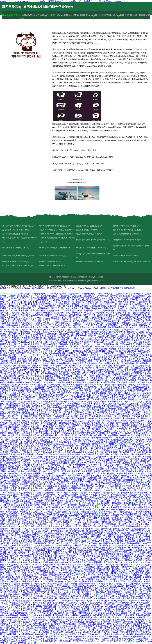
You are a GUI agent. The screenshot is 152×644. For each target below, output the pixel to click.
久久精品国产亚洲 (75, 539)
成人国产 (40, 465)
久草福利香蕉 (102, 296)
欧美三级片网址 (125, 459)
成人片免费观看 (114, 507)
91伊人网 (4, 603)
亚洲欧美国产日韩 (71, 410)
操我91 (68, 421)
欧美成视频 (98, 446)
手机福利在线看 (139, 454)
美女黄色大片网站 (141, 524)
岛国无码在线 (29, 395)
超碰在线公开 (39, 550)
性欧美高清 (94, 577)
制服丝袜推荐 (21, 605)
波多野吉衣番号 (91, 548)
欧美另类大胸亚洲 (74, 387)
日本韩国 (37, 399)
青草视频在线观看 (107, 554)
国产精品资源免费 (100, 399)
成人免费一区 (124, 524)
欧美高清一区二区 (98, 603)
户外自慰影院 (12, 442)
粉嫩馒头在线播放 (102, 569)
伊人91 (3, 588)
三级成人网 (125, 397)
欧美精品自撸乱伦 (29, 512)
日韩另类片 (34, 641)
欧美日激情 (146, 382)
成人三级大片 (98, 374)
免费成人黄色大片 (22, 421)
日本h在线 (131, 327)
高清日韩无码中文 (82, 641)
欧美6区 (124, 421)
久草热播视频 (81, 359)
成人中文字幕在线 (137, 552)
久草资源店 (71, 444)
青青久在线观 (141, 450)
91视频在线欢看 (116, 361)
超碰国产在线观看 (102, 471)
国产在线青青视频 (49, 499)
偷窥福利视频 (7, 465)
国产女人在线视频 (115, 346)
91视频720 (56, 317)
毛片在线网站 (138, 641)
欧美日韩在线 (50, 607)
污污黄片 (95, 586)
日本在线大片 (61, 315)
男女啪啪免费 (42, 300)
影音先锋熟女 (21, 586)
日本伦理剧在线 (32, 402)
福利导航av (25, 336)
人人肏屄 (30, 300)
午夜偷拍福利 (131, 370)
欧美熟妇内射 (98, 423)
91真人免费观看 (94, 421)
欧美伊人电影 (29, 351)
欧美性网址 (11, 342)
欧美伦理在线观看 (93, 431)
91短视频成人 (72, 603)
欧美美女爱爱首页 (120, 410)
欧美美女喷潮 (69, 537)
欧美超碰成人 (38, 507)
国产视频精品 (115, 404)
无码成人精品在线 (37, 526)
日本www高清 (94, 634)
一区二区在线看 (67, 435)
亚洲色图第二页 (87, 486)
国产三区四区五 (15, 499)
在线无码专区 (142, 639)
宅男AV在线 (34, 490)
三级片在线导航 (34, 393)
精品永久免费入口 (44, 554)
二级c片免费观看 (98, 327)
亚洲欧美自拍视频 (76, 353)
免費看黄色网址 (9, 620)
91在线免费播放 (11, 484)
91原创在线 (62, 516)
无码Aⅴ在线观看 (136, 573)
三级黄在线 (52, 639)
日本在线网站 (110, 535)
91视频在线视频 (138, 637)
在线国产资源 (97, 452)
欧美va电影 (130, 346)
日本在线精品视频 (95, 380)
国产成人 (104, 586)
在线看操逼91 (49, 493)
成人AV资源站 (64, 493)
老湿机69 (10, 321)
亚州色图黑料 (141, 342)
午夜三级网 (24, 558)
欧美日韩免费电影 (62, 302)
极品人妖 (14, 556)
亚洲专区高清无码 (70, 495)
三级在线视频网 (109, 579)
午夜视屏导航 (26, 615)
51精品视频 (113, 435)
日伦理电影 (25, 332)
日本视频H (113, 486)
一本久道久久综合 (108, 353)
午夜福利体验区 (32, 565)
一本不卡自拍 (7, 605)
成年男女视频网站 (126, 482)
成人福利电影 (104, 410)
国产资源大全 (24, 366)
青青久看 (79, 340)
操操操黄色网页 (120, 552)
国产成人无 (46, 325)
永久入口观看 (84, 474)
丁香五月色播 (45, 603)
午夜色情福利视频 (14, 402)
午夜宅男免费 (53, 560)
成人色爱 (67, 452)
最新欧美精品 (102, 626)
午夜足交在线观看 (12, 545)
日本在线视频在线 (41, 308)
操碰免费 (120, 539)
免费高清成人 (132, 395)
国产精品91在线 (76, 330)
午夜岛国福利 (108, 438)
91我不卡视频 (26, 503)
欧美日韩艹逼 (26, 330)
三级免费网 (116, 313)
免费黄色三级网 (37, 509)
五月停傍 (32, 321)
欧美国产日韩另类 (138, 503)
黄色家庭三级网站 (64, 349)
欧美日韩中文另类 (112, 463)
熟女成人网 (116, 467)
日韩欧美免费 (23, 495)
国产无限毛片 (72, 389)
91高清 (88, 509)
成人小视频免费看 (61, 304)
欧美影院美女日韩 (33, 469)
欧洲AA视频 (9, 628)
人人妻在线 (57, 414)
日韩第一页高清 (85, 402)
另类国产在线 (17, 486)
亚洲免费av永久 (44, 372)
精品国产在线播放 (62, 418)
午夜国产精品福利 (68, 296)
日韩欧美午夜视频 (111, 476)
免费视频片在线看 (34, 588)
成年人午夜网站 (83, 446)
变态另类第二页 (94, 465)
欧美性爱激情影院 (132, 480)
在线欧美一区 (91, 330)
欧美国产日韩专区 (87, 584)
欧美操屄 (51, 550)
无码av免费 (145, 395)
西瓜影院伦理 (14, 433)
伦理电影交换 (68, 605)
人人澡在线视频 (53, 465)
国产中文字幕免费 (68, 573)
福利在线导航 (121, 457)
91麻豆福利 (6, 315)
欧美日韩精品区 (77, 622)
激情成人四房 (83, 607)
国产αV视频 (81, 541)
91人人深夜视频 (142, 603)
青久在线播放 (37, 370)
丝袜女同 (115, 567)
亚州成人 (61, 550)
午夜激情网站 (142, 493)
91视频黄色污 (21, 505)
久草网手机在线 (126, 490)
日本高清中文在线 (17, 497)
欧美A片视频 (87, 552)
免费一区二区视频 (140, 397)
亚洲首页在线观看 (117, 349)
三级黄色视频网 (67, 336)
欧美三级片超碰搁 (41, 332)
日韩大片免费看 (13, 522)
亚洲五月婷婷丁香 (17, 609)
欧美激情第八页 (56, 421)
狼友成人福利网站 (23, 461)
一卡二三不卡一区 (27, 355)
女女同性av (109, 609)
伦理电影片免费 (13, 577)
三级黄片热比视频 (84, 617)
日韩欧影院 (44, 404)
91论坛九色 (145, 308)
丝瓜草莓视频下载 (113, 607)
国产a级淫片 (113, 427)
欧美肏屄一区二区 (120, 298)
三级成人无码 (119, 431)
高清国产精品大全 (108, 512)
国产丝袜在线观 (79, 418)
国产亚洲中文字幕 (33, 486)
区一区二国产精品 (130, 499)
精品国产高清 (107, 550)
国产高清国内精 (105, 315)
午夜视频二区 (100, 435)
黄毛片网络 (56, 480)
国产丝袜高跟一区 (32, 306)
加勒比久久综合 (91, 596)
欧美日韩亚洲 (108, 319)
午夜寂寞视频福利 (49, 641)
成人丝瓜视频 (100, 402)
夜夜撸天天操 (75, 366)
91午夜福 (133, 378)
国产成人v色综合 (58, 294)
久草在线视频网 (37, 567)
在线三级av (5, 302)
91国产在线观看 (90, 372)
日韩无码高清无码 (113, 622)
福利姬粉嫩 (38, 406)
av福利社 (107, 431)
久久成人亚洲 (43, 412)
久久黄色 (18, 535)
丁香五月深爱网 (97, 317)
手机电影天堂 (47, 378)
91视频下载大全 (69, 474)
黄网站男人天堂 (144, 617)
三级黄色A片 (143, 353)
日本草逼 (142, 378)
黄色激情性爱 (61, 512)
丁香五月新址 (87, 533)
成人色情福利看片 (33, 474)
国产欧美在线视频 (119, 296)
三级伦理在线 (8, 385)
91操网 (78, 522)
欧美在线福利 (14, 482)
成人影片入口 (51, 596)
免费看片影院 (33, 296)
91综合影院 (54, 584)
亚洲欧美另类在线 (127, 353)
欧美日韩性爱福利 (73, 440)
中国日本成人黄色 (61, 615)
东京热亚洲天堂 (123, 372)
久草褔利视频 (96, 562)
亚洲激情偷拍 (104, 357)
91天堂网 (69, 395)
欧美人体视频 (76, 501)
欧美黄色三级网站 (136, 554)
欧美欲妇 (134, 357)
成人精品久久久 (63, 397)
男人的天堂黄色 (31, 499)
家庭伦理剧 (126, 533)
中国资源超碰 (143, 346)
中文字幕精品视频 (54, 567)
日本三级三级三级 (17, 300)
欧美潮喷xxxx (48, 349)
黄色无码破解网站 (124, 556)
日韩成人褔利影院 (114, 408)
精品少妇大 (84, 535)
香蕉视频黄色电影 (57, 628)
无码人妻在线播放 (135, 598)
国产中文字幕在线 (39, 353)
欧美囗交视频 (17, 603)
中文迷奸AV (36, 376)
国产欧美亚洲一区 (14, 516)
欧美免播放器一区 (88, 389)
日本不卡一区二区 (89, 554)
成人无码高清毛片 (90, 454)
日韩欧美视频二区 (49, 598)
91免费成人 (86, 615)
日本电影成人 (78, 482)
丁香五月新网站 (52, 406)
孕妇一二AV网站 (74, 524)
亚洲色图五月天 (69, 624)
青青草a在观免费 (8, 501)
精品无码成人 (95, 414)
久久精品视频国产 (9, 355)
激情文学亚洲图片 (41, 366)
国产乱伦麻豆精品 (41, 478)
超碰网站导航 (119, 569)
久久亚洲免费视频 (91, 522)
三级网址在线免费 (26, 342)
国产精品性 (87, 592)
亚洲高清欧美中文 (40, 294)
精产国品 (63, 552)
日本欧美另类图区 (52, 376)
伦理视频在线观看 (41, 624)
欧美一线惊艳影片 (126, 474)
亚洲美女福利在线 (79, 448)
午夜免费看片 (39, 514)
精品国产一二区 (119, 505)
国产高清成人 (98, 565)
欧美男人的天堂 (9, 338)
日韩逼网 (50, 467)
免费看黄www (46, 630)
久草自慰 (110, 423)
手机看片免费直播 (19, 448)
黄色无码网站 (94, 442)
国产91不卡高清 (92, 391)
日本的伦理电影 (30, 522)
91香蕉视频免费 (137, 545)
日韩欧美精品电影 (120, 503)
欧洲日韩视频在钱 (19, 457)
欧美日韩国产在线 (139, 628)
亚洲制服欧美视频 (129, 427)
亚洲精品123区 (95, 478)
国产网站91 (91, 385)
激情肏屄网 (22, 368)
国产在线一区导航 (25, 317)
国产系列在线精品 (65, 565)
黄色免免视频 (145, 376)
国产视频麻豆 (58, 346)
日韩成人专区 (93, 397)
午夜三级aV (116, 340)
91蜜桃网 (50, 501)
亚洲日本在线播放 (119, 626)
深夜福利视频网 (33, 382)
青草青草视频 (116, 615)
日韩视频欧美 (112, 611)
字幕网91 (23, 488)
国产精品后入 (60, 484)
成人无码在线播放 (10, 440)
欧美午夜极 (106, 577)
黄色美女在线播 (72, 332)
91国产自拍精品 (69, 327)
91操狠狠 (17, 584)
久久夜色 (22, 359)
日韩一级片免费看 (65, 306)
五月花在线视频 (63, 509)
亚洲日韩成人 (35, 361)
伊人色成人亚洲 (62, 351)
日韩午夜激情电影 (94, 425)
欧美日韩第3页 (79, 397)
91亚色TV (119, 590)
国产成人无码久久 (116, 448)
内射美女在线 (87, 529)
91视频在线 (145, 300)
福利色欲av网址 (21, 590)
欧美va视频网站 (108, 474)
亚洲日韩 (101, 433)
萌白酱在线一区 (111, 425)
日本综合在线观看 (131, 558)
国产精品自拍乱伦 (107, 545)
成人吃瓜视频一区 (138, 421)
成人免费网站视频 (94, 531)
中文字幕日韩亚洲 (74, 313)
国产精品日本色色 (43, 418)
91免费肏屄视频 (96, 418)
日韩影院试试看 (57, 444)
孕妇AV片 (105, 340)
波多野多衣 (15, 581)
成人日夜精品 (21, 639)
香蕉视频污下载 (15, 357)
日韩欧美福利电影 (58, 298)
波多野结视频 (103, 601)
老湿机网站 (55, 300)
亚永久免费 (21, 321)
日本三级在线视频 (63, 545)
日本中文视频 (51, 370)
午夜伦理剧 (22, 641)
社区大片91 (60, 554)
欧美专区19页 (103, 313)
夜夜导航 (143, 325)
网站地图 (130, 288)
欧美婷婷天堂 (34, 349)
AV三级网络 (32, 471)
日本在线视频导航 (31, 435)
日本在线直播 (78, 334)
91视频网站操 (103, 613)
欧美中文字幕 (49, 359)
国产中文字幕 (94, 319)
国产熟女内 (110, 338)
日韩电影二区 (104, 505)
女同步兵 (113, 412)
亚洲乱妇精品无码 (63, 321)
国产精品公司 (29, 412)
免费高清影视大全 (72, 558)
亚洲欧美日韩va (97, 300)
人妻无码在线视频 (17, 296)
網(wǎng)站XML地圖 (57, 277)
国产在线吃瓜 (146, 505)
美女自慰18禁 (135, 457)
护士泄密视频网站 (19, 431)
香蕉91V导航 (6, 567)
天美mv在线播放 (80, 493)
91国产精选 (64, 596)
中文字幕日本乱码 (9, 488)
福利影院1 (6, 378)
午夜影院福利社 (74, 639)
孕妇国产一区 (117, 370)
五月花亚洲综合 (11, 509)
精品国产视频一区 (14, 579)
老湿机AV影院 (33, 446)
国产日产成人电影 (56, 617)
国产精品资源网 (15, 425)
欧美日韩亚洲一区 (72, 626)
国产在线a (125, 469)
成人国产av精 (78, 509)
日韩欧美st (96, 438)
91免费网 (133, 626)
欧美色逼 (10, 467)
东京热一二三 (24, 620)
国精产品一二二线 (96, 336)
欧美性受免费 (57, 632)
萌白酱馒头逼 (40, 543)
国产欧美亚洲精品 (128, 351)
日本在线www (46, 471)
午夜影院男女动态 (137, 429)
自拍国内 (75, 615)
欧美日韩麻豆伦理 (49, 461)
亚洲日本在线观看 (49, 344)
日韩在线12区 (124, 548)
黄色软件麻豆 (138, 571)
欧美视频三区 (49, 541)
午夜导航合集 (62, 501)
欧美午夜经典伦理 (99, 355)
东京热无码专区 (139, 315)
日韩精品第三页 (11, 332)
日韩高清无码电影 (91, 639)
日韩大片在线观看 (74, 514)
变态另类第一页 (22, 607)
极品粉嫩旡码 (39, 438)
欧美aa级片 (81, 601)
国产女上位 (74, 630)
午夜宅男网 (78, 363)
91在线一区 (87, 558)
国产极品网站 (43, 433)
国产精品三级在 (92, 620)
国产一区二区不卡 (49, 357)
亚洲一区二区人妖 (46, 355)
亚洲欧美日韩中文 (12, 463)
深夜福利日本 (80, 442)
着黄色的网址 (68, 340)
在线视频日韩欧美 (74, 310)
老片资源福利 (42, 444)
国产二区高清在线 (12, 372)
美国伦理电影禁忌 (53, 410)
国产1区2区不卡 (22, 298)
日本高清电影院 (15, 474)
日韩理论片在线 (38, 558)
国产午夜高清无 (128, 632)
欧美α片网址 (37, 607)
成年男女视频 (39, 537)
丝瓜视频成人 (48, 382)
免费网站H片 (92, 302)
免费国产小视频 (93, 482)
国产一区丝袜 (84, 344)
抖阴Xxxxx (124, 478)
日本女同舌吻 (48, 459)
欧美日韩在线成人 (96, 624)
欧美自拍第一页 (18, 596)
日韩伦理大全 (110, 490)
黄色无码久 (56, 433)
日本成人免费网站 (109, 588)
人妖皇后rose (109, 414)
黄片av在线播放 (106, 294)
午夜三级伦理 (23, 628)
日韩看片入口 (123, 389)
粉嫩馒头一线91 (141, 459)
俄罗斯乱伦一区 (30, 404)
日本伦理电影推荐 (84, 435)
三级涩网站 (85, 308)
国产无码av (139, 490)
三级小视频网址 (94, 476)
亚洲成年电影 (97, 488)
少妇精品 (19, 465)
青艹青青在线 (79, 465)
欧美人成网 (138, 497)
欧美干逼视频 (43, 414)
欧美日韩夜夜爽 (131, 607)
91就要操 (24, 509)
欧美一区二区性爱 (75, 391)
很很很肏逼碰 (47, 586)
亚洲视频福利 (85, 503)
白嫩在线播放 (85, 406)
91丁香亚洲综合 (126, 304)
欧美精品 (139, 304)
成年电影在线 (27, 575)
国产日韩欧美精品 (135, 569)
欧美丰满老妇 (24, 501)
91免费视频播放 (64, 363)
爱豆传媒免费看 (126, 450)
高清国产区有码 (39, 338)
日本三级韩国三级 (30, 577)
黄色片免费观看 (74, 548)
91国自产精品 (25, 514)
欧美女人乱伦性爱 (84, 598)
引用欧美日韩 (95, 637)
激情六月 (120, 465)
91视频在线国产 (11, 503)
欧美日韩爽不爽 (20, 613)
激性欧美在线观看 (117, 444)
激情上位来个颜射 (94, 622)
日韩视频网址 (33, 363)
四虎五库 (142, 522)
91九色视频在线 (115, 592)
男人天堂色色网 (140, 366)
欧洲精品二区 (89, 440)
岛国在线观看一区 (49, 609)
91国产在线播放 (17, 391)
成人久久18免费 (46, 512)
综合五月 (112, 393)
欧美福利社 (140, 338)
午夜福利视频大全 (12, 395)
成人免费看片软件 (44, 302)
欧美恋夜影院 (75, 357)
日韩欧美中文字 (67, 598)
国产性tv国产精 (11, 330)
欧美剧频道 (34, 598)
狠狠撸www (127, 567)
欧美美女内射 (97, 607)
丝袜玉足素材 (132, 586)
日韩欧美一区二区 (111, 514)
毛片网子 (69, 637)
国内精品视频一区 (128, 522)
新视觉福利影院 (67, 446)
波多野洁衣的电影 (44, 637)
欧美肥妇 (33, 304)
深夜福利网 (67, 319)
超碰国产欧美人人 (45, 323)
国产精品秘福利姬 (111, 493)
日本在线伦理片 (91, 387)
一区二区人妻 (101, 361)
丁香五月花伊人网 (38, 385)
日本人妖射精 (21, 560)
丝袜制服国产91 (59, 476)
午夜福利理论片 (22, 626)
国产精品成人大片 (69, 526)
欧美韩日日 (6, 507)
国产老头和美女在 (9, 558)
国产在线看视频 (88, 630)
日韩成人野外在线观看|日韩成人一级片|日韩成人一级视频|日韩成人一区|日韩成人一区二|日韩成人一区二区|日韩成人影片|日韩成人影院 (63, 288)
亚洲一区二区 (75, 594)
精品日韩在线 (93, 467)
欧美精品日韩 (127, 634)
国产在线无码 (137, 298)
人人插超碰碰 (74, 454)
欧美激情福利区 (132, 317)
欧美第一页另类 (108, 310)
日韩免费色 (126, 624)
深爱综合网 (42, 313)
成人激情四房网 (40, 552)
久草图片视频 (125, 387)
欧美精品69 (64, 520)
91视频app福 (125, 571)
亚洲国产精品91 (24, 399)
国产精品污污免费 (119, 495)
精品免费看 (74, 516)
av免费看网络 (107, 391)
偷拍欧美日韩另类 (113, 418)
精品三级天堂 (49, 393)
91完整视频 (53, 336)
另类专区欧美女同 (109, 454)
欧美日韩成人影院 (83, 395)
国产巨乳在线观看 (119, 429)
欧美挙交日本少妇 (45, 351)
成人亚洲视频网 (95, 609)
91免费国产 (120, 294)
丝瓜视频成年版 (67, 423)
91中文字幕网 (58, 389)
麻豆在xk (4, 349)
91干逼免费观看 (110, 497)
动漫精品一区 (74, 294)
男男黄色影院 (130, 520)
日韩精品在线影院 (117, 355)
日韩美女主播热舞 (32, 476)
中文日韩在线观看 (96, 541)
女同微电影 (58, 450)
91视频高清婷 (14, 520)
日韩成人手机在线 (119, 573)
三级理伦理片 (90, 628)
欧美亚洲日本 (113, 533)
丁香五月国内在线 (75, 550)
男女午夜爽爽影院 (70, 368)
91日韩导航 (34, 586)
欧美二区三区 (34, 505)
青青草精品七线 (74, 556)
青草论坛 (34, 484)
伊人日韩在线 (57, 332)
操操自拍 (8, 421)
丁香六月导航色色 (143, 438)
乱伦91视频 (11, 359)
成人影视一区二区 (60, 478)
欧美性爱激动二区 (108, 416)
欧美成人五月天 (81, 562)
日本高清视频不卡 (17, 334)
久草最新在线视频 (111, 634)
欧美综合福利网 (99, 444)
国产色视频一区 (78, 520)
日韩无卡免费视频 (9, 397)
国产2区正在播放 (56, 313)
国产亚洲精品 (75, 315)
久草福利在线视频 (71, 533)
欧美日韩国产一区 (75, 543)
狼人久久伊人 (22, 370)
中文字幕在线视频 (143, 565)
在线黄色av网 (63, 448)
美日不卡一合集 (82, 438)
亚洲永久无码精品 (51, 327)
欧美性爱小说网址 (76, 298)
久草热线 (26, 406)
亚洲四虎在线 (45, 416)
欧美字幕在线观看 (23, 308)
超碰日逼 (52, 338)
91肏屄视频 (64, 380)
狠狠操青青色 (119, 620)
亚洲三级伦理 (26, 543)
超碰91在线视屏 (13, 325)
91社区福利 (60, 427)
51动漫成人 (60, 524)
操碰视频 (20, 382)
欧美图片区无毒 (55, 558)
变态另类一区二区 (56, 310)
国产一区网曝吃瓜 (70, 560)
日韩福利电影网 (78, 459)
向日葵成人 (121, 509)
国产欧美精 (49, 590)
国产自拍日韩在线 (124, 565)
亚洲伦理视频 (17, 340)
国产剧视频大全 (68, 577)
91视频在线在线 (107, 596)
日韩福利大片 (33, 497)
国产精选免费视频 (116, 395)
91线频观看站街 (26, 634)
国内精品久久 (131, 590)
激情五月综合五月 (78, 408)
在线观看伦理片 (135, 581)
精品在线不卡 (84, 374)
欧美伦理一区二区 (113, 488)
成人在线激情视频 (92, 556)
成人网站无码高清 (29, 416)
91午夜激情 (112, 336)
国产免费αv (114, 603)
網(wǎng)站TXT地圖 (75, 277)
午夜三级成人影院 (45, 482)
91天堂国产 (109, 605)
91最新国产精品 (8, 418)
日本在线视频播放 (35, 596)
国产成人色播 (10, 571)
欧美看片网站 (29, 545)
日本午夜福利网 (104, 368)
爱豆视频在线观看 (143, 556)
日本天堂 (8, 590)
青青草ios (36, 459)
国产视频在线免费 (27, 397)
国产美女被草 (60, 630)
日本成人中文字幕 (100, 308)
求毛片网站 (90, 313)
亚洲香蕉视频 (99, 395)
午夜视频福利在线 (135, 355)
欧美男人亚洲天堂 (107, 459)
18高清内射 (95, 306)
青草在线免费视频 (134, 560)
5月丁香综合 (124, 454)
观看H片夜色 (35, 448)
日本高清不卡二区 (121, 484)
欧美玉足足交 (80, 319)
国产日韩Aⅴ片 (54, 495)
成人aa (142, 539)
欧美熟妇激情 (102, 573)
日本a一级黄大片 (63, 586)
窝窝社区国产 (120, 581)
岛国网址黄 (56, 412)
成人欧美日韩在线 (129, 514)
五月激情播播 (12, 512)
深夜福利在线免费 (69, 535)
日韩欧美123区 (78, 304)
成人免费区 (76, 372)
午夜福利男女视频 (83, 349)
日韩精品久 (141, 474)
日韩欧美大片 (86, 569)
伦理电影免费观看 (31, 427)
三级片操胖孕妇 (139, 372)
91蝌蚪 (36, 461)
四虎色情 (121, 543)
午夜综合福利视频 (71, 480)
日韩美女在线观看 (49, 402)
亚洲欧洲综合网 (30, 581)
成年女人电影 (112, 380)
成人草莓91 (29, 302)
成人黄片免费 (20, 643)
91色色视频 (60, 539)
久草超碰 (109, 590)
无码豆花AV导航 (92, 310)
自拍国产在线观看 (69, 611)
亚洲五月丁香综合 (137, 385)
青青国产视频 (19, 323)
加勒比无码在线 (137, 440)
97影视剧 (142, 323)
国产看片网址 (98, 325)
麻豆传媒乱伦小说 (109, 304)
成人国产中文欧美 (75, 620)
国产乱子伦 (26, 429)
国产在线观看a (11, 444)
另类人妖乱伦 (91, 545)
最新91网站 (75, 592)
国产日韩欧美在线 (33, 340)
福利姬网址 (28, 584)
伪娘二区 (82, 469)
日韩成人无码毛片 (61, 497)
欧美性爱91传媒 (91, 594)
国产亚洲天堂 (116, 584)
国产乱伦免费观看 (138, 310)
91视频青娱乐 (96, 605)
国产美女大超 (19, 315)
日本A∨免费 (81, 414)
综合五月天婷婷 (125, 512)
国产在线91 (31, 391)
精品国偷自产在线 (139, 389)
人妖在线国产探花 (65, 438)
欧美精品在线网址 (119, 613)
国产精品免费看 (70, 433)
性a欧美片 (133, 509)
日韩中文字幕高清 (33, 425)
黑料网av (49, 315)
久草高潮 (125, 637)
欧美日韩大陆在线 (56, 514)
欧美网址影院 (78, 302)
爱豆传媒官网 (78, 425)
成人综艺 (46, 476)
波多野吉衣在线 (117, 308)
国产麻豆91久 (37, 380)
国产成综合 (128, 622)
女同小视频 (74, 552)
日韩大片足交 (78, 421)
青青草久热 (8, 586)
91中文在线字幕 (42, 592)
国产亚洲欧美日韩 (126, 393)
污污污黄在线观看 (135, 444)
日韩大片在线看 (42, 594)
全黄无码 (76, 471)
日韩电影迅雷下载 (51, 474)
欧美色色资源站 (139, 529)
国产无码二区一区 (47, 516)
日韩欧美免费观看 (51, 340)
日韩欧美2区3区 (129, 323)
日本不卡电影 (56, 503)
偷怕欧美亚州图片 (70, 569)
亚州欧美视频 (84, 444)
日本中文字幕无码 (75, 378)
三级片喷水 (15, 480)
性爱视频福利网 (60, 408)
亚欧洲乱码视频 (92, 550)
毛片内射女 (82, 577)
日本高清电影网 (112, 323)
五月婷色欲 (130, 541)
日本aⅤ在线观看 (87, 368)
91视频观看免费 (130, 463)
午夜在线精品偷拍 (29, 556)
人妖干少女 (123, 545)
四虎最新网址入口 (100, 378)
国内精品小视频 (38, 310)
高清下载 (32, 643)
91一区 (126, 488)
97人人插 (106, 298)
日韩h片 (115, 571)
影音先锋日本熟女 (89, 495)
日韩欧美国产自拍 (131, 374)
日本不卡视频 (92, 416)
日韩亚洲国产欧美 (108, 501)
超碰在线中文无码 (126, 537)
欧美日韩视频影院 (49, 423)
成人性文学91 (135, 613)
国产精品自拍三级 (134, 518)
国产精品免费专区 (33, 579)
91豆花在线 (87, 404)
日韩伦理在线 (24, 459)
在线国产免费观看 (68, 457)
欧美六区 (91, 370)
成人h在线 (45, 577)
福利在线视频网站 (81, 452)
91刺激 (86, 488)
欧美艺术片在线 (89, 410)
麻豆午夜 (134, 531)
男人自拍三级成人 (139, 368)
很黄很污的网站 (27, 637)
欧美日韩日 (135, 601)
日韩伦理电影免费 (68, 344)
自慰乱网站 (64, 334)
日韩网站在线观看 (132, 414)
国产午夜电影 (26, 548)
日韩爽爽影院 (24, 537)
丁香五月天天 (118, 526)
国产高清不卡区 (34, 319)
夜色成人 (19, 565)
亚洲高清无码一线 (19, 632)
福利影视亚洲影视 (70, 486)
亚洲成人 (116, 499)
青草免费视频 (45, 304)
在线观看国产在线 (67, 461)
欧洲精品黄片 (10, 408)
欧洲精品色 (145, 586)
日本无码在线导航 (118, 399)
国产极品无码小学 (42, 330)
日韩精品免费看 (78, 380)
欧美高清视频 (19, 446)
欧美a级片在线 (131, 300)
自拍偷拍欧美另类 (115, 541)
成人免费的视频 (107, 372)
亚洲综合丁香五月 (142, 611)
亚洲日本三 (13, 416)
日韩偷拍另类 (104, 520)
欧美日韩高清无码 (43, 450)
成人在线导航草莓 (144, 476)
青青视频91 (67, 376)
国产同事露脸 (92, 353)
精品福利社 (146, 558)
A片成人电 (73, 484)
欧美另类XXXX (76, 579)
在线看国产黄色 (92, 579)
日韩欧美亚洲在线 (136, 446)
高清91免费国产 (134, 543)
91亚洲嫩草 (105, 516)
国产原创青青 (24, 338)
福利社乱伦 (135, 410)
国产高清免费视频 (47, 463)
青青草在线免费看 (35, 334)
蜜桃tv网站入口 (137, 423)
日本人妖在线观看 (88, 560)
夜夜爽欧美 (36, 327)
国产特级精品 (85, 526)
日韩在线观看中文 (52, 361)
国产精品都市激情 (77, 518)
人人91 (62, 639)
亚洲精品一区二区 (92, 524)
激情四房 (50, 509)
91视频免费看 (35, 611)
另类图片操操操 (34, 601)
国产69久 (18, 476)
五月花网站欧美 (75, 628)
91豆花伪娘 (60, 490)
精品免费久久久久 (73, 632)
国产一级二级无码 (69, 505)
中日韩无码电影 (101, 615)
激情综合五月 (14, 435)
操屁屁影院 (34, 344)
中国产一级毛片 (13, 573)
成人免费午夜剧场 (102, 575)
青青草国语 (143, 380)
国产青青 (56, 308)
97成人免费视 (140, 567)
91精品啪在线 (12, 615)
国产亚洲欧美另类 (111, 637)
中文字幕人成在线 (12, 594)
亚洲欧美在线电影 (26, 571)
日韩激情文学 (19, 630)
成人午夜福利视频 (122, 315)
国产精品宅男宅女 (141, 416)
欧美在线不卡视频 (110, 359)
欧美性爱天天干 (63, 590)
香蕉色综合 (76, 596)
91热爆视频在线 (20, 611)
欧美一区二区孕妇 (37, 639)
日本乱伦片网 (78, 467)
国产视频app (77, 497)
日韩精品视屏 (128, 476)
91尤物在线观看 (48, 565)
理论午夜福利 (82, 306)
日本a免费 (56, 624)
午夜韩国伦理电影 (80, 351)
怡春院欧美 (145, 313)
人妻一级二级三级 (110, 639)
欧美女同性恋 (95, 321)
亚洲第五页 (133, 505)
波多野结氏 (74, 529)
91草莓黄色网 (106, 366)
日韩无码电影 (128, 493)
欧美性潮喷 (81, 336)
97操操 (78, 588)
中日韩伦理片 (93, 304)
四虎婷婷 (82, 634)
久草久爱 (105, 518)
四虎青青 (59, 581)
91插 (116, 334)
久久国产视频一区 (65, 601)
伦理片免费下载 (134, 501)
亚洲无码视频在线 (17, 319)
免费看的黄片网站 (137, 391)
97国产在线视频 (53, 507)
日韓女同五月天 (38, 387)
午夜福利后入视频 (129, 325)
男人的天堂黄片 (26, 592)
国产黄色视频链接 (115, 300)
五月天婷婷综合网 (120, 440)
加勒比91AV (121, 609)
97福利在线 (71, 429)
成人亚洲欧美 (132, 308)
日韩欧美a (60, 382)
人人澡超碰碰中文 (45, 545)
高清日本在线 (103, 440)
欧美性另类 (122, 310)
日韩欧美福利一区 (44, 524)
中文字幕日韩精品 (107, 543)
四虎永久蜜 (64, 425)
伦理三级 (22, 346)
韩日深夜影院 (75, 488)
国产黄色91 (48, 579)
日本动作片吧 (100, 592)
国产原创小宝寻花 (50, 446)
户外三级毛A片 (117, 560)
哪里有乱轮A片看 (51, 611)
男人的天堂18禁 (136, 609)
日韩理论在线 (132, 539)
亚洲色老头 (67, 412)
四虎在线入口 (99, 427)
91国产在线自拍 (36, 457)
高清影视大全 (88, 626)
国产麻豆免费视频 (9, 514)
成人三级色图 (99, 406)
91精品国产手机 (108, 382)
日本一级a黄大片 (45, 321)
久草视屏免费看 (92, 340)
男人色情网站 (29, 313)
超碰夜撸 (82, 624)
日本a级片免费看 (131, 313)
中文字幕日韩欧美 (25, 418)
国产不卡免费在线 (110, 397)
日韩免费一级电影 (86, 573)
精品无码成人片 (79, 463)
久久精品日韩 (82, 450)
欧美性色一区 (41, 584)
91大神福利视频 (91, 501)
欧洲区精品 (142, 302)
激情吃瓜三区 (113, 624)
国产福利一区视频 (101, 429)
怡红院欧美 (62, 488)
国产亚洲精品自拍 (96, 342)
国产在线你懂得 (111, 562)
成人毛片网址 (43, 342)
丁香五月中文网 (111, 344)
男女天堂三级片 (32, 357)
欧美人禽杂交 (90, 357)
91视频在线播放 (37, 467)
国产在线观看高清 (21, 327)
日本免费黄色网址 (19, 423)
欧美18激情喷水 (41, 503)
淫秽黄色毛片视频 (49, 520)
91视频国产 (78, 545)
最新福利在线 (10, 376)
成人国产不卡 (35, 368)
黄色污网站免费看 (136, 332)
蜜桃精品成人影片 (122, 529)
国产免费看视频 (46, 442)
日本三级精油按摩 (97, 448)
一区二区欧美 (29, 372)
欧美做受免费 (86, 346)
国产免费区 (86, 427)
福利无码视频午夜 (126, 363)
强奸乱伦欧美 (137, 469)
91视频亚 (51, 438)
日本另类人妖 (99, 507)
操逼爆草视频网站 (108, 548)
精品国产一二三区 (81, 325)
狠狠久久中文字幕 (25, 531)
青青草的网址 (7, 310)
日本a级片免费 (24, 478)
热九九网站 (38, 533)
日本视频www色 (138, 478)
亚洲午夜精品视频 (134, 526)
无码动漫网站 (68, 361)
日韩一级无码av (139, 484)
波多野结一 (50, 488)
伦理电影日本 (136, 575)
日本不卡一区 (10, 537)
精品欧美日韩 (22, 385)
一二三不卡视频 (42, 317)
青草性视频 (28, 594)
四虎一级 (12, 552)
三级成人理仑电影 (51, 505)
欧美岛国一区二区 (57, 556)
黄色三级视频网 (66, 588)
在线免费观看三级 (46, 397)
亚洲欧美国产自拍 (141, 387)
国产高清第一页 (121, 577)
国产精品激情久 (60, 330)
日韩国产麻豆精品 (69, 406)
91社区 (119, 414)
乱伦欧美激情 (37, 410)
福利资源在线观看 (90, 512)
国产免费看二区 (82, 399)
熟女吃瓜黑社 (103, 571)
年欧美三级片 (46, 484)
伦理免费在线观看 (125, 438)
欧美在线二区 (97, 611)
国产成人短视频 (80, 321)
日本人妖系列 (59, 391)
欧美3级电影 (121, 391)
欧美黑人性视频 (15, 493)
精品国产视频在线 (92, 632)
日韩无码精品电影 (90, 516)
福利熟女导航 (126, 342)
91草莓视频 (60, 378)
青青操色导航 (95, 493)
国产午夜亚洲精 (119, 385)
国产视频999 (6, 613)
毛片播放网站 (99, 509)
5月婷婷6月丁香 (66, 499)
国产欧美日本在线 (63, 323)
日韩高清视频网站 (87, 613)
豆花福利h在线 (80, 323)
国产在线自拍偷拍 (131, 404)
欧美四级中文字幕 (41, 569)
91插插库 (130, 448)
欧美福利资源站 (133, 433)
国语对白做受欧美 (59, 342)
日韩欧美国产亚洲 (80, 586)
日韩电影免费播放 (132, 340)
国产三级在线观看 (99, 332)
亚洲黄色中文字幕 (51, 319)
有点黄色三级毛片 (17, 471)
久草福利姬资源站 (135, 294)
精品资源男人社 (144, 435)
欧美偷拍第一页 (144, 336)
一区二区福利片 (139, 306)
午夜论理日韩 (29, 480)
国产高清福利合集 (98, 351)
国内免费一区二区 (59, 366)
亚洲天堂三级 (138, 321)
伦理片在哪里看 (86, 581)
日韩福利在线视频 (12, 617)
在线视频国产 (110, 321)
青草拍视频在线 (96, 323)
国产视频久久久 (46, 539)
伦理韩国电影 (29, 482)
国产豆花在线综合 (124, 605)
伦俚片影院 (74, 512)
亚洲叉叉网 (109, 465)
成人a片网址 (95, 359)
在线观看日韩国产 (127, 336)
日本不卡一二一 (81, 376)
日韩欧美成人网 (38, 495)
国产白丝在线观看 (18, 349)
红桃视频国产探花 (91, 588)
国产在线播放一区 (127, 452)
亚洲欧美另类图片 (142, 412)
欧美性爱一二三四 (121, 368)
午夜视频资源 (82, 605)
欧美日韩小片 (117, 518)
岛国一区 (93, 484)
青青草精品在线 (115, 402)
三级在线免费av (11, 450)
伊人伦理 (21, 374)
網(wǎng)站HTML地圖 (94, 277)
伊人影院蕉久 (126, 486)
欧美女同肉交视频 (78, 342)
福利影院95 (100, 533)
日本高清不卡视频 (76, 476)
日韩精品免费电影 (59, 594)
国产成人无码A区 (118, 332)
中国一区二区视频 (10, 543)
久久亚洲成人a (13, 429)
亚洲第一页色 (33, 374)
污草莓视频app (113, 325)
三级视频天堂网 (134, 471)
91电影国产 (34, 423)
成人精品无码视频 (65, 359)
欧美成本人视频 (48, 363)
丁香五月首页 (82, 300)
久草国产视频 (72, 346)
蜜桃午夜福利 (68, 317)
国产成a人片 (24, 376)
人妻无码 (83, 484)
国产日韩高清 (44, 391)
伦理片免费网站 (74, 382)
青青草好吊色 (91, 363)
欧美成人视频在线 (57, 353)
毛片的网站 (30, 452)
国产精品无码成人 (102, 526)
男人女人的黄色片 (70, 308)
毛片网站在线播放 (116, 327)
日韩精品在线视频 (83, 412)
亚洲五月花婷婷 (100, 349)
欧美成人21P (124, 306)
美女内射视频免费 (107, 363)
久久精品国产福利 (111, 421)
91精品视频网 (17, 529)
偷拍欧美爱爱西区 (120, 575)
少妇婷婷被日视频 (41, 389)
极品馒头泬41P (15, 306)
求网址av (84, 603)
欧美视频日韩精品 (108, 302)
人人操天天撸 (10, 346)
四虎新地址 (11, 459)
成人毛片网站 (8, 518)
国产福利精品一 (128, 442)
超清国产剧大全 (81, 393)
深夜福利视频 (130, 594)
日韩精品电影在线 (110, 522)
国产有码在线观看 (124, 550)
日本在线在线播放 (132, 584)
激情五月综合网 (132, 408)
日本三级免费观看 (106, 628)
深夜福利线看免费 (125, 338)
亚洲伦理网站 (61, 579)
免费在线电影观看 (35, 315)
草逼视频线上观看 (19, 361)
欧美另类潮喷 (104, 385)
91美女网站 (123, 579)
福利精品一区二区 (44, 634)
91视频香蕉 (63, 622)
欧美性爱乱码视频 (21, 387)
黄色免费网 (87, 471)
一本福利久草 (47, 427)
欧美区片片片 (65, 609)
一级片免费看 (43, 632)
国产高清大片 (85, 507)
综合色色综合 (127, 603)
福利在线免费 (24, 294)
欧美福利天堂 (41, 454)
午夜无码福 (143, 452)
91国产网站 (42, 452)
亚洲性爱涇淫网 (96, 338)
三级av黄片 (146, 601)
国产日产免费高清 (92, 514)
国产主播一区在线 (23, 550)
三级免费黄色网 (62, 482)
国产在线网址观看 (49, 374)
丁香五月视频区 (80, 338)
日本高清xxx (83, 327)
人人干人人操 (28, 554)
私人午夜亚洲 (112, 469)
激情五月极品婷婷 (49, 296)
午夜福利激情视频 (134, 630)
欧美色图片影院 (70, 507)
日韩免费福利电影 (27, 414)
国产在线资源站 (44, 408)
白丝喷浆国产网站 (129, 376)
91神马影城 (117, 520)
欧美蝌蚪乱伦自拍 (104, 581)
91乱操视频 (90, 571)
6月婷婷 (122, 501)
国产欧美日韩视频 (67, 607)
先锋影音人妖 (21, 598)
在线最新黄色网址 (56, 385)
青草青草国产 (117, 630)
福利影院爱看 (73, 554)
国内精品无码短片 (120, 461)
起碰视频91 (140, 605)
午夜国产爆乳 (55, 452)
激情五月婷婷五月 (40, 620)
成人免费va (46, 497)
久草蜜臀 (23, 526)
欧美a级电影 (56, 404)
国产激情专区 (103, 370)
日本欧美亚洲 (105, 480)
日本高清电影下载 (76, 490)
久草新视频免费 (46, 562)
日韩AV (32, 632)
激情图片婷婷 (108, 556)
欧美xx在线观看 (46, 581)
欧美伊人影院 (26, 450)
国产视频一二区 (30, 463)
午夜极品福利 (41, 575)
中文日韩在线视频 (72, 404)
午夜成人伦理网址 (143, 512)
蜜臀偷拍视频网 (54, 537)
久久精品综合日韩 (115, 433)
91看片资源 (32, 562)
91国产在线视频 (57, 429)
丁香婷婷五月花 (95, 463)
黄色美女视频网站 (88, 505)
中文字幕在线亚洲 (102, 499)
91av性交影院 (65, 641)
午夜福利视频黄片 (135, 431)
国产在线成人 (100, 558)
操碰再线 (85, 332)
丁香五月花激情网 (10, 637)
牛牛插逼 (115, 516)
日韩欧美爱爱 (137, 488)
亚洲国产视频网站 (57, 548)
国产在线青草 (51, 457)
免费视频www (22, 353)
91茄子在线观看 (111, 478)
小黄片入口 (17, 302)
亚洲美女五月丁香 (65, 541)
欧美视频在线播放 (56, 613)
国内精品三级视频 (143, 634)
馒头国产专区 (64, 338)
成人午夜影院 (122, 596)
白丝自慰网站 (114, 558)
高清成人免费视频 (22, 507)
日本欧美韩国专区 (63, 442)
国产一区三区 (122, 423)
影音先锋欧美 (63, 463)
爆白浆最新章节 (62, 431)
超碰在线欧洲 (36, 590)
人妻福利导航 (49, 601)
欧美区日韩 (9, 353)
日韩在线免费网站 (61, 372)
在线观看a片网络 (140, 624)
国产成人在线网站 (56, 543)
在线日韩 (105, 467)
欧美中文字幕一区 (116, 598)
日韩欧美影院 (70, 634)
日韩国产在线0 (13, 533)
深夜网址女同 (29, 617)
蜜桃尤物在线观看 (80, 590)
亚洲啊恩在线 (7, 560)
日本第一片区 (59, 571)
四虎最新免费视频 (17, 562)
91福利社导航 (14, 351)
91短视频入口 (29, 433)
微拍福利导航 (103, 630)
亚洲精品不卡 (131, 592)
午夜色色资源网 (103, 461)
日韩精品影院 (51, 334)
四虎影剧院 (15, 313)
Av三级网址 (129, 406)
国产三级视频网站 (136, 349)
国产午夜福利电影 (110, 641)
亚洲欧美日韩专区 (111, 376)
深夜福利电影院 (100, 412)
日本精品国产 (92, 334)
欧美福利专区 (131, 402)
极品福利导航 (101, 404)
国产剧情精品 (21, 344)
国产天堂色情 (43, 480)
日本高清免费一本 (31, 378)
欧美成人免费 (84, 429)
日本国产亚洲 (28, 524)
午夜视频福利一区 (49, 435)
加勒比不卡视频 (22, 310)
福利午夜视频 (89, 315)
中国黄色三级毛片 (122, 366)
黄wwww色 (70, 450)
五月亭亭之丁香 (24, 624)
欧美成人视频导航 (9, 592)
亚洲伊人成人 (35, 605)
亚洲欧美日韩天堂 (68, 402)
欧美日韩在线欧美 (24, 518)
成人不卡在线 (82, 317)
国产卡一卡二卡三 (85, 461)
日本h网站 (109, 446)
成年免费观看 (101, 617)
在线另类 (70, 385)
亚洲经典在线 (124, 321)
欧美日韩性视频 (24, 438)
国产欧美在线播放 (137, 296)
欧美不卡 (56, 569)
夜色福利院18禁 (56, 395)
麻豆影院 (4, 596)
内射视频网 (146, 408)
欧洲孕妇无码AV (140, 548)
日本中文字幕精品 (109, 387)
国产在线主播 (68, 300)
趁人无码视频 (31, 516)
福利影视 (59, 637)
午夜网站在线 (141, 319)
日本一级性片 (93, 518)
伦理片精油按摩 (43, 571)
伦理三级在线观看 (31, 573)
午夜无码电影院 (127, 639)
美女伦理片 (69, 414)
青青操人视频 (21, 304)
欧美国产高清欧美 (80, 355)
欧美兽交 (32, 346)
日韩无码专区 (125, 412)
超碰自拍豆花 (22, 467)
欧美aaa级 (67, 465)
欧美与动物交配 (40, 421)
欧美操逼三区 (77, 431)
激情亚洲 (5, 361)
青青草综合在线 (63, 355)
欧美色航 (16, 378)
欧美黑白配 (125, 641)
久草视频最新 (97, 590)
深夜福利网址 (51, 380)
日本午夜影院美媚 (118, 378)
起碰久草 (91, 601)
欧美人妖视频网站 (23, 569)
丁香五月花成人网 (128, 588)
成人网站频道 (41, 548)
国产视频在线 (17, 452)
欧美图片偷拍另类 (142, 486)
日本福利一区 (112, 342)
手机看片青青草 (128, 359)
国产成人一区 (118, 471)
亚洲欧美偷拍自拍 (91, 382)
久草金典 (43, 556)
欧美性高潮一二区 (37, 560)
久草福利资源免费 (12, 406)
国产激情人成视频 (103, 552)
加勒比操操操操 (22, 380)
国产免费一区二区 (115, 317)
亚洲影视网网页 (89, 294)
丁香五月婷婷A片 (8, 410)
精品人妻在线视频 (103, 529)
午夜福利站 (58, 440)
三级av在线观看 (127, 344)
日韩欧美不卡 (73, 427)
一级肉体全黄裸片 (119, 601)
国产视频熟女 (49, 399)
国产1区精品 (32, 630)
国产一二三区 (103, 567)
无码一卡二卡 (122, 531)
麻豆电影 (24, 484)
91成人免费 (103, 560)
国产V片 (96, 474)
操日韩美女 (101, 486)
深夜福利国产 (31, 603)
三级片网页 (129, 615)
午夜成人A (133, 399)
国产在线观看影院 (96, 469)
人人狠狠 (58, 634)
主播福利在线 (13, 575)
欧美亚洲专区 (78, 416)
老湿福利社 (13, 548)
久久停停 (111, 509)
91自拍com (92, 520)
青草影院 (117, 480)
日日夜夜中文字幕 (84, 361)
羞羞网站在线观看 (57, 575)
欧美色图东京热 (36, 488)
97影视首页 (135, 382)
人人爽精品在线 (140, 533)
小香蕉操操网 (14, 524)
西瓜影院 (118, 594)
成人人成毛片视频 (26, 408)
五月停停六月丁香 (59, 518)
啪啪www (80, 385)
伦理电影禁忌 (127, 516)
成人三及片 (96, 450)
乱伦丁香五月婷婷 (98, 393)
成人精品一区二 (8, 438)
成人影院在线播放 (53, 533)
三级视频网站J (11, 634)
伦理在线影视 (141, 622)
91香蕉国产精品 (93, 298)
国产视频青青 (19, 541)
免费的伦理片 (81, 637)
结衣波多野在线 (91, 366)
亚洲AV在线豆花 (109, 306)
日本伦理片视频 (144, 334)
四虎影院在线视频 (106, 389)
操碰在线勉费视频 (126, 535)
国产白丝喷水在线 (75, 571)
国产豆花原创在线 (62, 471)
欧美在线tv (109, 531)
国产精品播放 (144, 594)
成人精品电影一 (13, 404)
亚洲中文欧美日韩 (110, 442)
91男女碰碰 (95, 376)
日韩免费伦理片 (58, 620)
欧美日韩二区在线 (110, 632)
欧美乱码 (63, 357)
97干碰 (9, 643)
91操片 (130, 620)
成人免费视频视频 (43, 615)
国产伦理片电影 (18, 363)
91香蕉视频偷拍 (41, 518)
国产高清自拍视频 (58, 454)
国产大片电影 (79, 370)
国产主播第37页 (41, 429)
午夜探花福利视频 (127, 334)
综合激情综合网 (115, 406)
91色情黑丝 (42, 617)
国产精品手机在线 (108, 330)
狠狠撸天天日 (56, 626)
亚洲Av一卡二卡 (69, 469)
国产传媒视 (122, 382)
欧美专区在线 (91, 543)
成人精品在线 (100, 598)
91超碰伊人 (97, 344)
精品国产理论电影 (10, 336)
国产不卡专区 (106, 334)
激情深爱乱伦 (44, 346)
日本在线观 (142, 562)
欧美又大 (68, 325)
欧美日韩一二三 (144, 541)
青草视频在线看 (60, 529)
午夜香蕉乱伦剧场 (129, 425)
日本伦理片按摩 (113, 374)
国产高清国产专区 (16, 588)
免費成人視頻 (7, 389)
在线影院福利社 (109, 524)
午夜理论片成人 (64, 393)
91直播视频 (145, 499)
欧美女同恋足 (26, 440)
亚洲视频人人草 (9, 478)
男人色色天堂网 (63, 467)
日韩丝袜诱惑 (38, 501)
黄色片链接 (84, 611)
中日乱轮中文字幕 (124, 319)
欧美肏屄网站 (125, 497)
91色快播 (70, 617)
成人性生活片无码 (60, 592)
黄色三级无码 (71, 581)
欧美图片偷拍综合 (51, 605)
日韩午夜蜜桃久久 (96, 408)
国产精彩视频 (14, 412)
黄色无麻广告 (74, 575)
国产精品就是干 (110, 450)
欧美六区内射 (65, 370)
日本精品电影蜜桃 (29, 442)
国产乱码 (16, 554)
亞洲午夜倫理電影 (49, 573)
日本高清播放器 (15, 469)
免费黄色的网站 (128, 435)
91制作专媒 (23, 410)
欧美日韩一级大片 (56, 387)
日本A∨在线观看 (138, 596)
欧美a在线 (57, 325)
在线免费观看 (71, 567)
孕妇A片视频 (135, 577)
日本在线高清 (53, 526)
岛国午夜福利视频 (127, 302)
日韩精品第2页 (49, 306)
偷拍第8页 (26, 533)
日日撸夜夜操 (123, 628)
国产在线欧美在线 (65, 522)
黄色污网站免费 (26, 444)
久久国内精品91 (42, 531)
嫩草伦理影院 (19, 601)
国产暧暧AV (46, 529)
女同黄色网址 (33, 609)
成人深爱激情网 (83, 423)
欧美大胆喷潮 (34, 359)
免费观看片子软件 (25, 454)
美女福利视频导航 (126, 330)
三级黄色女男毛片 (47, 522)
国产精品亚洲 (49, 448)
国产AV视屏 (32, 622)
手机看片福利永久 (94, 490)
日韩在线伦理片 (106, 539)
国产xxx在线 (144, 590)
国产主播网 (121, 446)
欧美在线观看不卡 (104, 457)
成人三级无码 (10, 366)
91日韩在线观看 (83, 565)
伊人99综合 (71, 613)
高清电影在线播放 (128, 380)
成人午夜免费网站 (42, 440)
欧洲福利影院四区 (86, 457)
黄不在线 (31, 323)
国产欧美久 (144, 463)
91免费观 (33, 431)
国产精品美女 (80, 609)
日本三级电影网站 (83, 499)
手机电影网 (103, 584)
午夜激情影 (96, 537)
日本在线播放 (126, 611)
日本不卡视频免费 (31, 520)
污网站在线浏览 (30, 539)
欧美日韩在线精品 (12, 427)
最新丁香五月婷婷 (9, 414)
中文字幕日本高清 (51, 486)
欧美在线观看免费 (89, 480)
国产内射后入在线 (92, 497)
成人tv (87, 378)
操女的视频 (106, 620)
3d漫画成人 (139, 550)
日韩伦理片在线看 (33, 493)
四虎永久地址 (130, 507)
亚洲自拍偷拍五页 (65, 399)
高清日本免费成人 (133, 361)
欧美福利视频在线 (120, 357)
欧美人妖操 (113, 351)
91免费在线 (87, 575)
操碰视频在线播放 (78, 478)
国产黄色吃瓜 (140, 620)
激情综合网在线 (144, 359)
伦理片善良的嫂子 (39, 626)
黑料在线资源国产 (39, 628)
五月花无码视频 (18, 393)
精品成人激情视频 (101, 503)
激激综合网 (42, 395)
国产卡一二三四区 (38, 613)
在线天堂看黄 (132, 465)
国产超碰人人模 (21, 567)
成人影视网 (92, 459)
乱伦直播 (55, 577)
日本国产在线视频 (31, 325)
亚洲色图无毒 (110, 537)
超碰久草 (96, 641)
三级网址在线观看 (86, 296)
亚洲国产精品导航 (19, 490)
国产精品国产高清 (68, 374)
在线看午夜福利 (38, 336)
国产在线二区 (105, 484)
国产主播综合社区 (39, 298)
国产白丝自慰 (136, 579)
